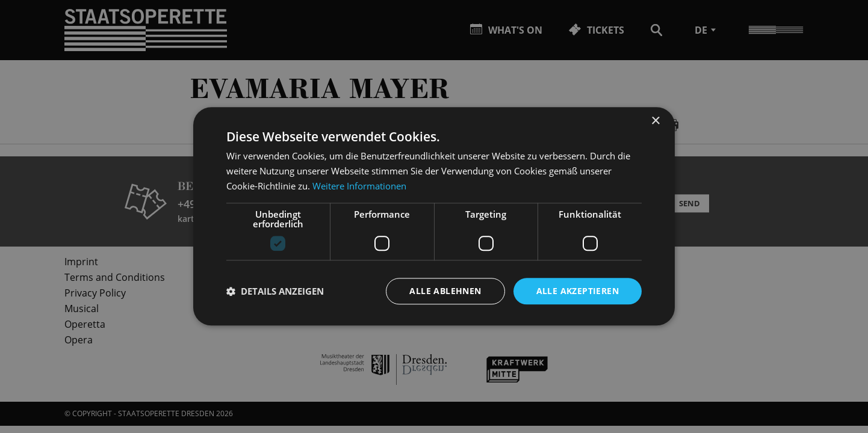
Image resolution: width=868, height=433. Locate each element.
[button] (275, 291)
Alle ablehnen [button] (445, 291)
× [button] (655, 121)
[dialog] (434, 216)
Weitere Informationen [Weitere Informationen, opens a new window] (359, 186)
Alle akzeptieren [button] (578, 291)
